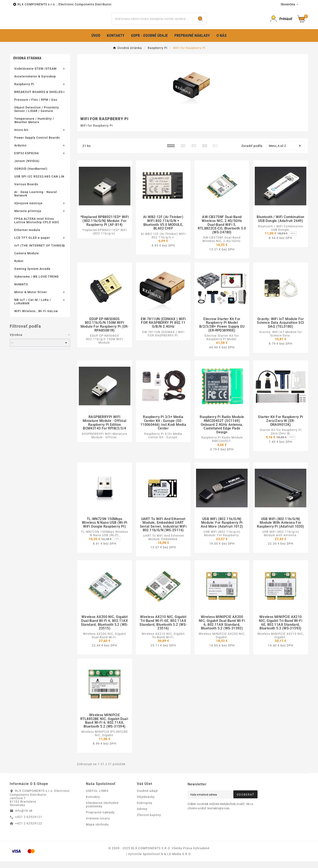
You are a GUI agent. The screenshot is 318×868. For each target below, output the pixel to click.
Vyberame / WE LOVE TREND (36, 283)
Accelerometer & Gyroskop (35, 83)
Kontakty (93, 804)
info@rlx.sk (24, 817)
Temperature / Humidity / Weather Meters (34, 127)
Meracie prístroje (28, 218)
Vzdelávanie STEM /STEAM (35, 75)
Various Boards (26, 191)
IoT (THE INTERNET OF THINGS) (40, 252)
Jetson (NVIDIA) (27, 168)
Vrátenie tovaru (98, 825)
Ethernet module (27, 237)
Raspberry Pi (24, 91)
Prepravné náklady (100, 819)
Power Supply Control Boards (37, 145)
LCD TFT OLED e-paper (32, 245)
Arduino (20, 152)
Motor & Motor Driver (31, 299)
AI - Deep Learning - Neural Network (36, 201)
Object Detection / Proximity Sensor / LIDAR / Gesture (37, 116)
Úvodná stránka (27, 65)
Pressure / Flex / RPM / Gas (36, 107)
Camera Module (27, 260)
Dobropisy (145, 810)
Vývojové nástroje (28, 210)
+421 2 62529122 (29, 830)
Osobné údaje (147, 797)
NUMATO (21, 291)
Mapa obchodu (97, 831)
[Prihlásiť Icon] (281, 22)
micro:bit (21, 137)
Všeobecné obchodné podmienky (102, 811)
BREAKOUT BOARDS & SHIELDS (38, 99)
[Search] (200, 22)
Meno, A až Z (286, 153)
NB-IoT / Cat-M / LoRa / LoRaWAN (33, 308)
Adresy (142, 816)
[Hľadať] (153, 22)
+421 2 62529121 (29, 824)
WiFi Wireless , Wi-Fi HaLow (36, 318)
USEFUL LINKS (97, 797)
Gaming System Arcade (32, 276)
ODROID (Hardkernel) (31, 176)
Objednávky (146, 804)
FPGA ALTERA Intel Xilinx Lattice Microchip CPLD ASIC (37, 227)
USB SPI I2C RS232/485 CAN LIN (39, 183)
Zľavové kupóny (149, 822)
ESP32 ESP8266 (27, 160)
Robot (19, 268)
